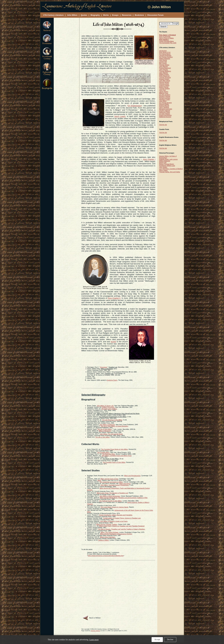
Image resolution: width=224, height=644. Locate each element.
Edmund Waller (164, 104)
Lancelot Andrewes (165, 55)
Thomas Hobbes (164, 88)
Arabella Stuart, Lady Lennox (168, 159)
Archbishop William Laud (167, 166)
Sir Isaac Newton (165, 114)
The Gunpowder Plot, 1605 (168, 43)
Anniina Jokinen (95, 631)
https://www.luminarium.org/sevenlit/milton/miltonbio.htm (106, 556)
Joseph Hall (163, 62)
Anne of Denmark (165, 37)
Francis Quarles (164, 85)
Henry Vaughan (164, 107)
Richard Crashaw (165, 96)
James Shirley (164, 92)
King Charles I (149, 159)
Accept (157, 639)
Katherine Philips (165, 112)
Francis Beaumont (165, 68)
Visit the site (163, 125)
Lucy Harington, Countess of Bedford (171, 169)
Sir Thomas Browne (166, 103)
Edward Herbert (164, 79)
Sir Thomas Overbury (166, 57)
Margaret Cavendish (166, 109)
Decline (170, 639)
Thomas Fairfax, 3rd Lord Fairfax (170, 172)
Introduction (163, 51)
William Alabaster (165, 59)
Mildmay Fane (164, 93)
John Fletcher (164, 70)
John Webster (164, 73)
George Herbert (164, 82)
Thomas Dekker (164, 65)
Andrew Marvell (164, 106)
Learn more (94, 640)
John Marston (164, 66)
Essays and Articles (165, 115)
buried (113, 342)
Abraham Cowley (165, 100)
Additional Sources (165, 117)
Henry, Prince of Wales (166, 38)
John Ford (162, 90)
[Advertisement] (67, 64)
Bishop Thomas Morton (167, 164)
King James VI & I (165, 52)
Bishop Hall (163, 162)
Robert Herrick (164, 87)
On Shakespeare (135, 106)
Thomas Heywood (165, 77)
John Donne (163, 60)
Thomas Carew (164, 84)
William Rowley (164, 74)
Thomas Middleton (165, 71)
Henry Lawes (120, 116)
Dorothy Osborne (165, 111)
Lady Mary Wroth (165, 81)
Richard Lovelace (165, 98)
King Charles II (114, 298)
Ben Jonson (163, 63)
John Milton (163, 101)
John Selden (163, 167)
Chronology (103, 367)
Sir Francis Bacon (165, 54)
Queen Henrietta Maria (166, 41)
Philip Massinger (164, 76)
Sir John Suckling (165, 95)
